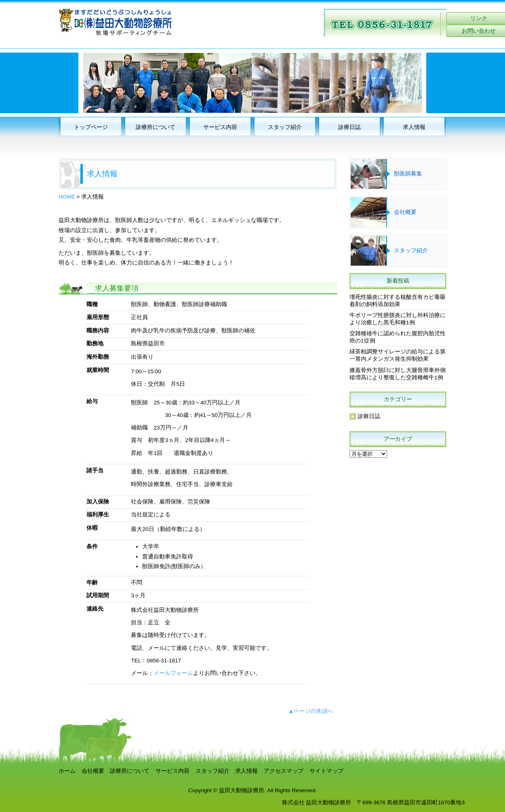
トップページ (91, 127)
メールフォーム (173, 673)
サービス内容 (220, 127)
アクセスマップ (284, 771)
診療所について (156, 127)
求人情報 (414, 127)
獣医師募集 (408, 174)
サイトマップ (326, 771)
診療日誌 (349, 127)
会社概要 (405, 212)
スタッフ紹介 (285, 127)
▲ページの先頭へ (311, 711)
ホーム (67, 771)
